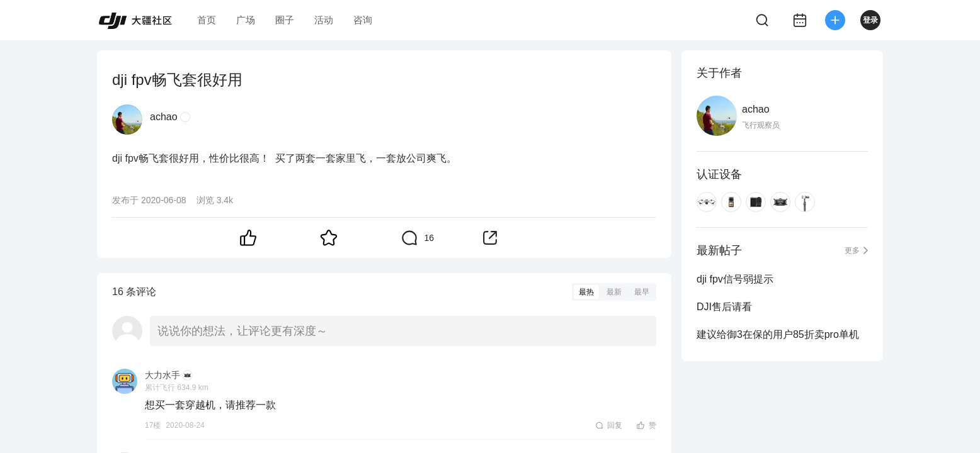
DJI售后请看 (724, 307)
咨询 (363, 20)
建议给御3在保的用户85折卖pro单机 (778, 334)
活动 (324, 20)
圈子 (285, 20)
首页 (207, 20)
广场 (246, 20)
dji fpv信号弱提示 (735, 279)
